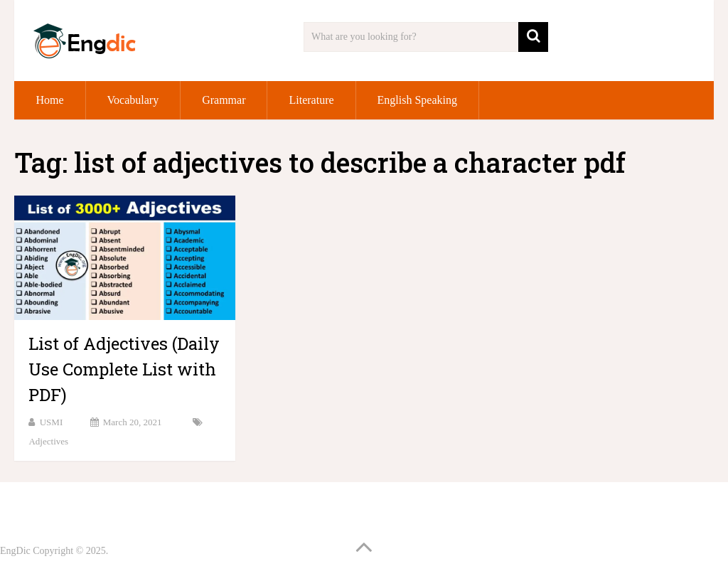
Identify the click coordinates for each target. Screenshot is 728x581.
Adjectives (48, 441)
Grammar (224, 100)
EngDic (15, 551)
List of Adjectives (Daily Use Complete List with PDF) (124, 369)
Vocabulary (133, 100)
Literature (311, 100)
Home (49, 100)
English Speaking (417, 100)
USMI (52, 422)
